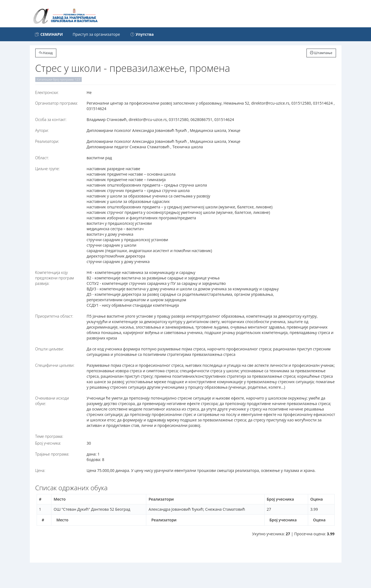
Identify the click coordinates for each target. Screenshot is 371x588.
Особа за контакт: (51, 119)
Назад (46, 53)
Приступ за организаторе (96, 34)
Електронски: (47, 92)
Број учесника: (48, 443)
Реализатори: (47, 141)
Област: (42, 158)
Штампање (321, 53)
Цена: (40, 470)
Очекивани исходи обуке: (52, 401)
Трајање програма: (52, 454)
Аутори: (42, 130)
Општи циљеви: (50, 349)
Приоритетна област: (54, 316)
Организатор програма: (57, 103)
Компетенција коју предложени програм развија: (55, 278)
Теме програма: (49, 436)
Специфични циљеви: (55, 365)
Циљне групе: (48, 169)
